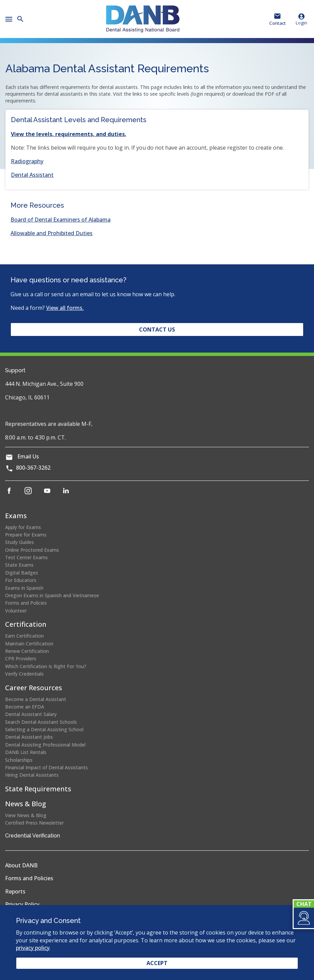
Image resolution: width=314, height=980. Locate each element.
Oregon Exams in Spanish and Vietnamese (52, 595)
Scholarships (19, 760)
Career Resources (34, 688)
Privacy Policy (22, 904)
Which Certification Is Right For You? (46, 666)
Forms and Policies (26, 603)
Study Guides (19, 542)
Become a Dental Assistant (36, 699)
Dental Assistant (32, 175)
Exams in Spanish (24, 588)
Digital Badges (22, 573)
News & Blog (26, 804)
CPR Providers (21, 658)
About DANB (21, 865)
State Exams (19, 565)
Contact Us (157, 329)
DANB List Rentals (26, 752)
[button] (303, 918)
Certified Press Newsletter (34, 823)
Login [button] (301, 19)
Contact (278, 23)
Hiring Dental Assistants (32, 775)
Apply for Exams (23, 527)
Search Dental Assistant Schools (41, 722)
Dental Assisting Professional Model (45, 745)
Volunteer (16, 611)
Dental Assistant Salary (31, 714)
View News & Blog (26, 815)
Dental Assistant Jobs (29, 737)
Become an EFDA (25, 707)
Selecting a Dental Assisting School (44, 729)
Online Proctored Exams (32, 550)
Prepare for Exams (26, 535)
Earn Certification (24, 636)
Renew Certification (27, 651)
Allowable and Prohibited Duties (52, 233)
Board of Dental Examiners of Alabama (61, 220)
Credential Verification (33, 836)
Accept (157, 963)
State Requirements (38, 789)
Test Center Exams (26, 557)
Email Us (28, 456)
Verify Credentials (24, 674)
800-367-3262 (33, 468)
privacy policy (33, 948)
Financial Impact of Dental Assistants (46, 767)
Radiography (27, 161)
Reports (15, 891)
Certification (26, 624)
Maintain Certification (29, 644)
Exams (16, 516)
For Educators (21, 580)
